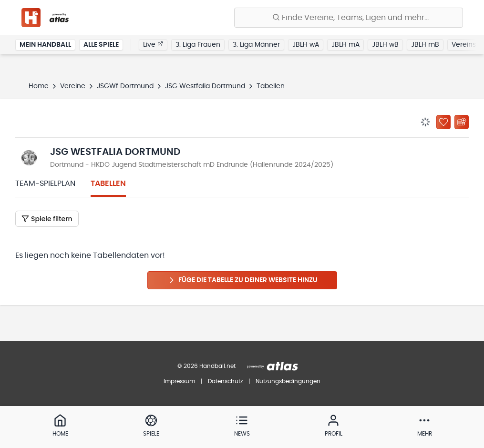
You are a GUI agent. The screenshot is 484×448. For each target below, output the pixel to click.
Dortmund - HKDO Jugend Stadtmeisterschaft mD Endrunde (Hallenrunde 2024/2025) (192, 165)
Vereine (73, 86)
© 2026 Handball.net (206, 366)
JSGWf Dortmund (125, 86)
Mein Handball (45, 45)
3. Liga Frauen (198, 45)
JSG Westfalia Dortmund (205, 86)
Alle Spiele (101, 45)
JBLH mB (425, 45)
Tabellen (108, 183)
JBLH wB (385, 45)
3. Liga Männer (256, 45)
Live (153, 44)
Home (39, 86)
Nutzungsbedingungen (288, 381)
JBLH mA (345, 45)
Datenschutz (225, 381)
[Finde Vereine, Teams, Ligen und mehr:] (349, 18)
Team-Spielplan (45, 183)
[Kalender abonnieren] (462, 122)
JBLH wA (306, 45)
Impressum (179, 381)
